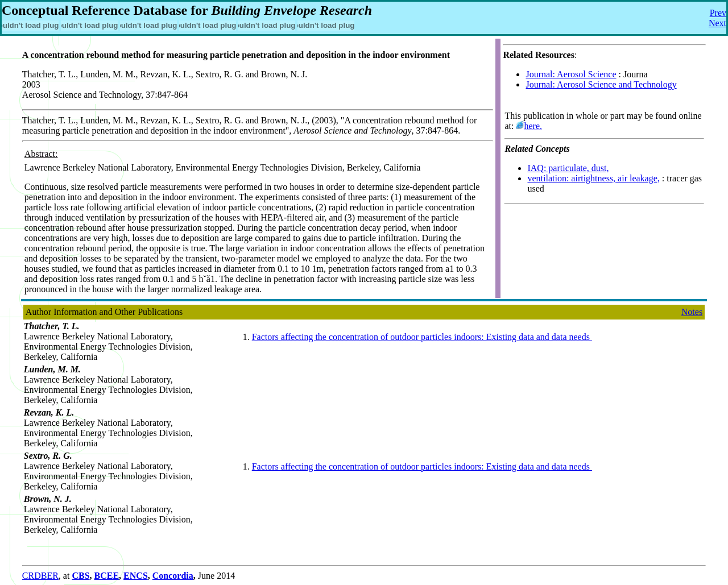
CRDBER (40, 576)
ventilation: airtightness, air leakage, (593, 178)
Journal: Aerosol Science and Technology (601, 84)
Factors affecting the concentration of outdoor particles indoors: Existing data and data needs (422, 337)
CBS (80, 576)
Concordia (173, 576)
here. (533, 126)
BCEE (107, 576)
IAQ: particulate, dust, (568, 168)
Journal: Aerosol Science (571, 74)
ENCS (136, 576)
